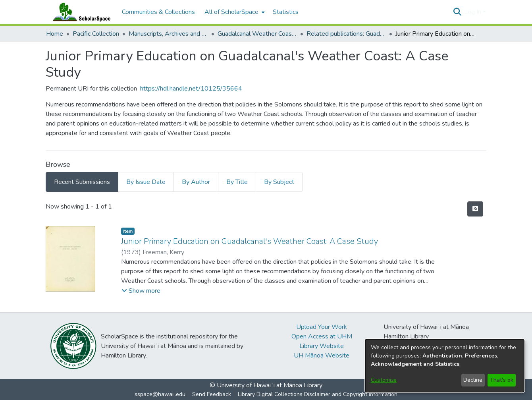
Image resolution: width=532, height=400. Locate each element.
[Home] (80, 12)
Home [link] (55, 34)
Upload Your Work (322, 327)
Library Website (322, 346)
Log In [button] (473, 12)
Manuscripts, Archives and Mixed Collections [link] (168, 34)
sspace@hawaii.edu (160, 394)
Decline (473, 380)
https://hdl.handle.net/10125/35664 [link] (191, 89)
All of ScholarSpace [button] (231, 12)
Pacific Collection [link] (96, 34)
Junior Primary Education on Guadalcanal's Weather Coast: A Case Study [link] (250, 241)
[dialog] (445, 366)
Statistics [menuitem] (286, 12)
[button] (457, 12)
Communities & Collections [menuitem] (158, 12)
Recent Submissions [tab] (82, 182)
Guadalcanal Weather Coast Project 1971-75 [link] (257, 34)
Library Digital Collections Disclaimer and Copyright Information (318, 394)
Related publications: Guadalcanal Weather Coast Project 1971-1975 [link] (346, 34)
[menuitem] (234, 12)
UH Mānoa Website (322, 356)
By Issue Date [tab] (146, 182)
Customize (384, 380)
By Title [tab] (237, 182)
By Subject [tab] (279, 182)
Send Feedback (212, 394)
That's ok (501, 380)
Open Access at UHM (322, 336)
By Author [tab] (196, 182)
